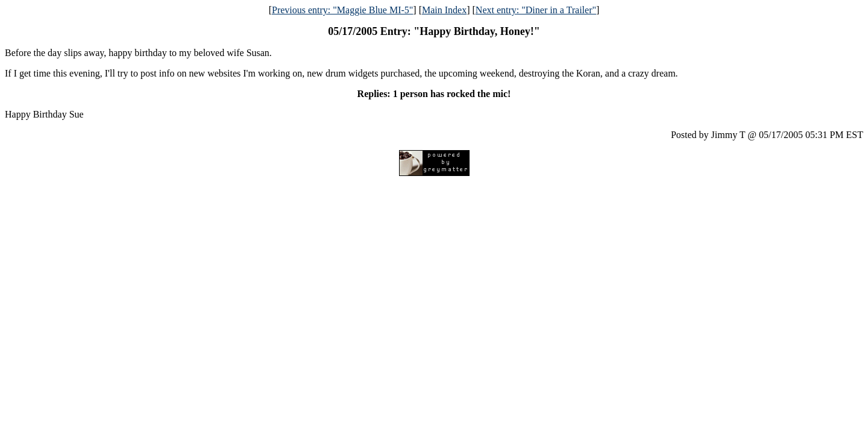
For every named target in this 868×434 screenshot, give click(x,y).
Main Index (444, 10)
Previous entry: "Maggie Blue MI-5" (342, 10)
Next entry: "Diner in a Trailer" (536, 10)
